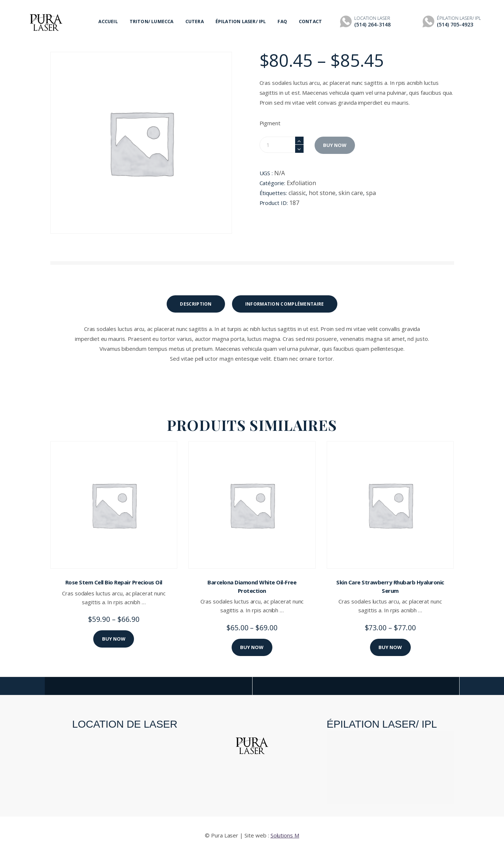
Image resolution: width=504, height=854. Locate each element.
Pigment (270, 123)
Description (196, 304)
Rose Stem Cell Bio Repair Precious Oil (114, 582)
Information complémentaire (285, 304)
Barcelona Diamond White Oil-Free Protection (252, 586)
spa (371, 193)
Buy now (335, 145)
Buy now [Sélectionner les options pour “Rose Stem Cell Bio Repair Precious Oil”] (114, 639)
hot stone (322, 193)
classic (297, 193)
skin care (351, 193)
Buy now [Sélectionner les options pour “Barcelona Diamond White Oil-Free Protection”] (252, 647)
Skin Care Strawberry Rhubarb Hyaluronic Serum (390, 586)
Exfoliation (301, 183)
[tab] (196, 304)
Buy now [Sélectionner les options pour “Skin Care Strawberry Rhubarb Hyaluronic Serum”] (390, 647)
